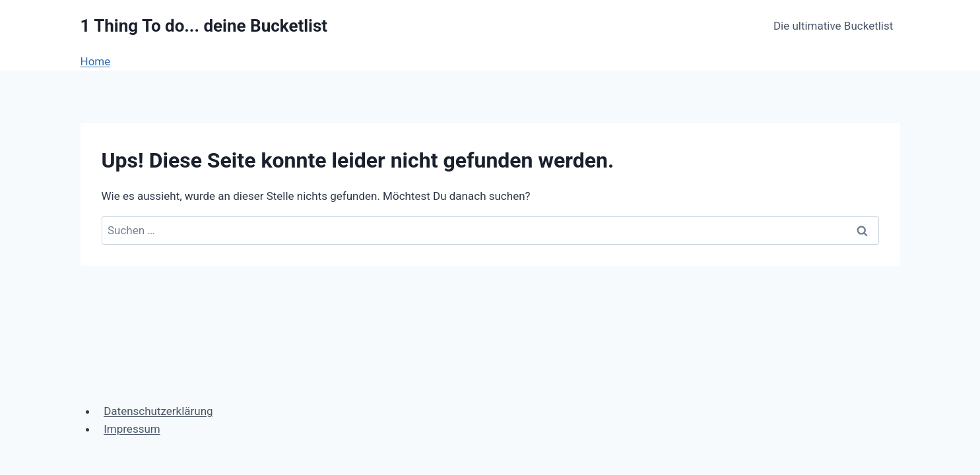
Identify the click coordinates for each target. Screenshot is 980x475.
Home (96, 61)
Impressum (132, 429)
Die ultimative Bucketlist (833, 26)
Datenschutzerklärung (158, 411)
